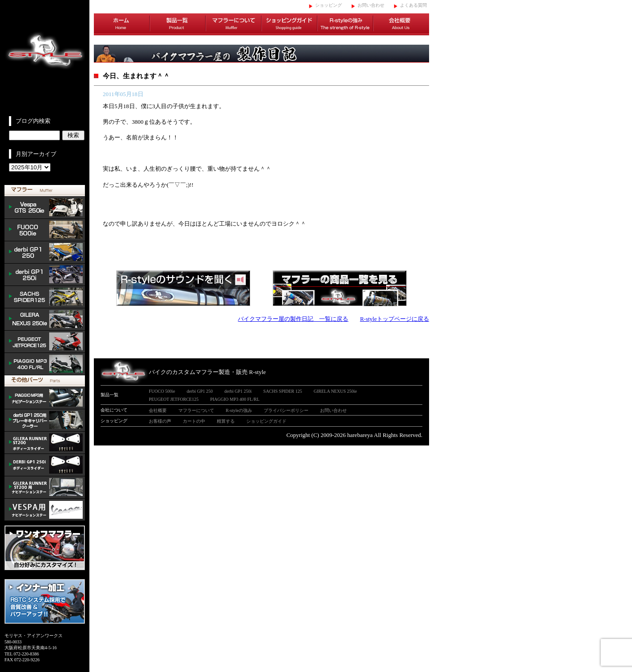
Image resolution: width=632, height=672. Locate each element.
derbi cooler (45, 420)
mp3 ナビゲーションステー (45, 398)
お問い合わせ (371, 5)
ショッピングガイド (289, 25)
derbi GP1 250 (45, 252)
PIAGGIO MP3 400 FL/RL (45, 364)
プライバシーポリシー (286, 410)
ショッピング (329, 5)
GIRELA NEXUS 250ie (335, 391)
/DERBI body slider (45, 465)
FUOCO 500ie (45, 230)
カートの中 (194, 421)
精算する (226, 421)
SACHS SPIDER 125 (45, 297)
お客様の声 (160, 421)
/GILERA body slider (45, 443)
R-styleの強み (345, 25)
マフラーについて (234, 25)
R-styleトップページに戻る (394, 319)
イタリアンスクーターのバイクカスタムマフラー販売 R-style (45, 58)
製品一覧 (178, 25)
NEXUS (45, 319)
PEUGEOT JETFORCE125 (45, 342)
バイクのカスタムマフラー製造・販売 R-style (207, 372)
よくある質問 (413, 5)
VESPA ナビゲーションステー (45, 510)
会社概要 (401, 25)
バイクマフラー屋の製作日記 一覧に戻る (293, 319)
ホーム (122, 25)
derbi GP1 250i (45, 275)
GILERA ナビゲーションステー (45, 487)
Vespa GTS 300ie (45, 208)
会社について (114, 410)
